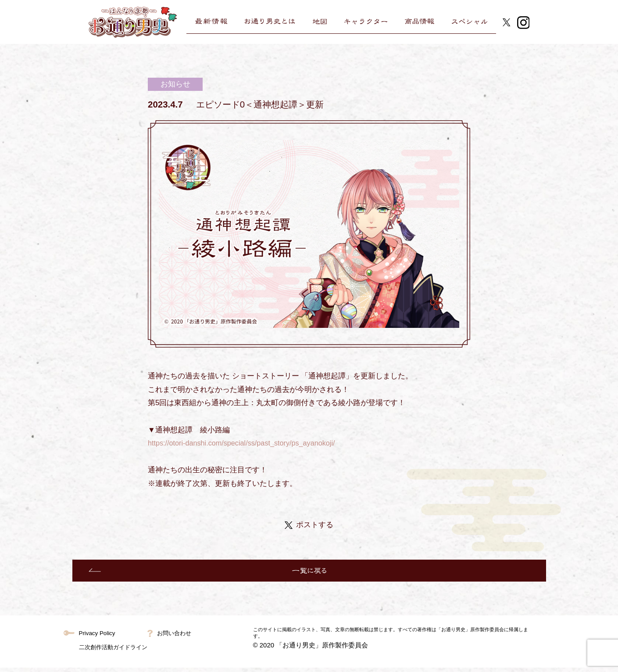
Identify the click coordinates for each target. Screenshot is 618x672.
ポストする (309, 525)
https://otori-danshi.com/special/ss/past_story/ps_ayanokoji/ (246, 443)
